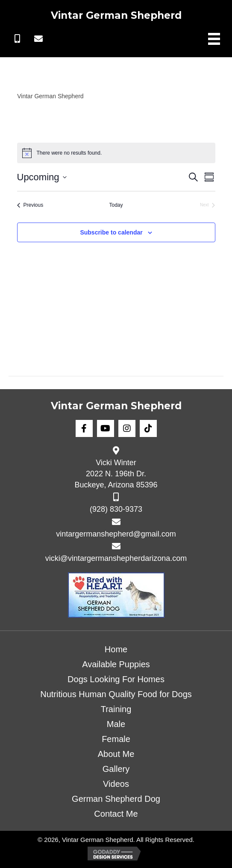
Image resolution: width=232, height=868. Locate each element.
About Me (116, 754)
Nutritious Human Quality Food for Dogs (116, 694)
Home (116, 649)
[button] (17, 39)
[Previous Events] (30, 205)
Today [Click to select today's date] (116, 205)
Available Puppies (116, 664)
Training (116, 709)
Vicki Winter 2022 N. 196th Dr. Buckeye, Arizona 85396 (116, 474)
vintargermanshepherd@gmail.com (116, 534)
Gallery (116, 769)
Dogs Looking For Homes (116, 679)
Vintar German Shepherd (116, 15)
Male (116, 724)
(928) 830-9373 (116, 509)
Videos (116, 784)
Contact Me (116, 814)
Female (116, 739)
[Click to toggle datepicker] (42, 177)
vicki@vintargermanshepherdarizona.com (116, 558)
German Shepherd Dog (116, 799)
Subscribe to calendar (111, 232)
